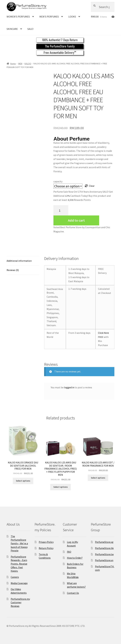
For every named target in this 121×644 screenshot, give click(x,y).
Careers (15, 577)
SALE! (30, 29)
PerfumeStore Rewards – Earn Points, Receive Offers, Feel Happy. (19, 564)
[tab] (23, 261)
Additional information (19, 261)
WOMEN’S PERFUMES (18, 17)
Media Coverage (19, 583)
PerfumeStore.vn (104, 560)
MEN (20, 64)
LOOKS (72, 17)
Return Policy (46, 548)
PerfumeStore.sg (104, 542)
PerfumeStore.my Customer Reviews (20, 602)
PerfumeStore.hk (104, 548)
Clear (92, 186)
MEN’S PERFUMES (49, 17)
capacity (58, 181)
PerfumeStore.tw (104, 554)
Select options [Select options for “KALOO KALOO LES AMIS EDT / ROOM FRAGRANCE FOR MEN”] (98, 478)
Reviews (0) (13, 270)
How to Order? (75, 558)
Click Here (103, 333)
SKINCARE (12, 29)
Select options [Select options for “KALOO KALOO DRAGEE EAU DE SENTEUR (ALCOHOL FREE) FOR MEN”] (23, 481)
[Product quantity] (61, 210)
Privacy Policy (46, 542)
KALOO (28, 64)
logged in (69, 387)
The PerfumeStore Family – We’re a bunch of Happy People (19, 543)
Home (13, 64)
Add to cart (76, 220)
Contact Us (73, 593)
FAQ (69, 552)
